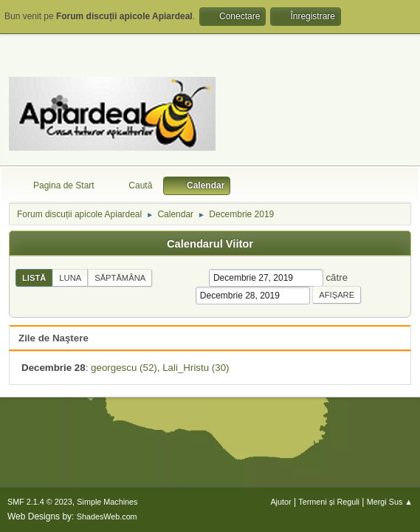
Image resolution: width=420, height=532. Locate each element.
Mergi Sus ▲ (390, 502)
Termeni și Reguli (329, 502)
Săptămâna (120, 278)
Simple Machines (107, 502)
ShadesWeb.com (107, 516)
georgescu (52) (124, 368)
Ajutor (280, 502)
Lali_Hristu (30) (196, 368)
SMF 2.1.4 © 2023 (40, 502)
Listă (34, 278)
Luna (70, 278)
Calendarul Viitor (210, 244)
